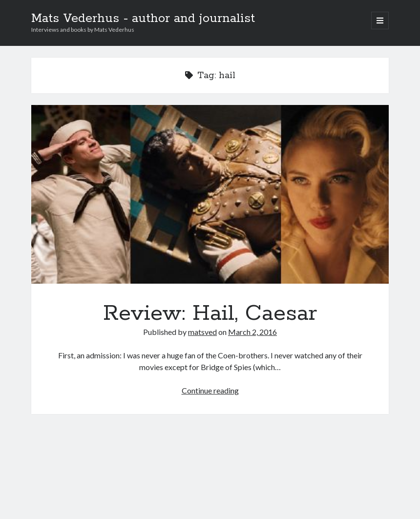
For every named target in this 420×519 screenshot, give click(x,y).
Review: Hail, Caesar (210, 194)
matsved (202, 332)
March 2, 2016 (252, 332)
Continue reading (210, 390)
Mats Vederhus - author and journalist (143, 19)
